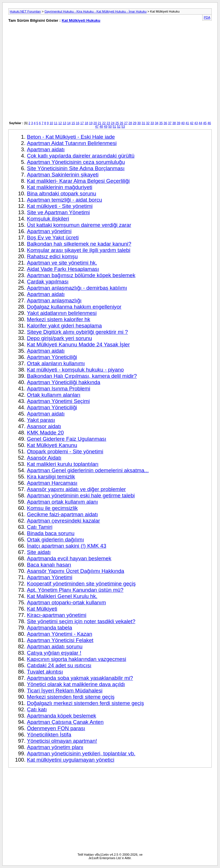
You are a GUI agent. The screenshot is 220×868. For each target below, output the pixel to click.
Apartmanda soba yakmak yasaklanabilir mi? (80, 678)
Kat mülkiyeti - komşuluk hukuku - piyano (75, 370)
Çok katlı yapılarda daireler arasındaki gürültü (81, 156)
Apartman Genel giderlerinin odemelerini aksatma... (88, 470)
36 (165, 123)
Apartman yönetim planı (55, 747)
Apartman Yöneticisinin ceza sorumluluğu (76, 162)
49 (106, 126)
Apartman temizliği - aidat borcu (64, 200)
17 (82, 123)
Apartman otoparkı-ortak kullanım (66, 602)
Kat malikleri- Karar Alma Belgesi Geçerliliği (78, 181)
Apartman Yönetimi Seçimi (58, 401)
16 (78, 123)
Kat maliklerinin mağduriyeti (60, 187)
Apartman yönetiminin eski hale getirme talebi (81, 495)
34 (156, 123)
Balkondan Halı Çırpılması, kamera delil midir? (82, 376)
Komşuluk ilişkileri (48, 219)
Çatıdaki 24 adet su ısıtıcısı (59, 665)
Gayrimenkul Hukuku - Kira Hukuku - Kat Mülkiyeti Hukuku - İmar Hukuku (95, 11)
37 (170, 123)
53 (123, 126)
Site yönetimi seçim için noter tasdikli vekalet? (81, 621)
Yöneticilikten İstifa (49, 735)
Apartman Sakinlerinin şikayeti (63, 175)
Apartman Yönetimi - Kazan (60, 634)
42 (192, 123)
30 (139, 123)
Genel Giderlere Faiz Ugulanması (67, 439)
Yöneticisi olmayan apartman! (62, 741)
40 (183, 123)
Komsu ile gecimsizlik (52, 508)
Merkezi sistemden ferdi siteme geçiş (71, 697)
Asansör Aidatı (44, 458)
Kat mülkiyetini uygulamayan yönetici (71, 760)
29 (135, 123)
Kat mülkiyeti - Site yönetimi (60, 206)
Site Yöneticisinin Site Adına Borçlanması (76, 168)
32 (148, 123)
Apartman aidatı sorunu (55, 646)
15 (73, 123)
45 (205, 123)
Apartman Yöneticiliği (52, 357)
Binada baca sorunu (51, 533)
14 (69, 123)
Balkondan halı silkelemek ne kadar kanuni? (79, 244)
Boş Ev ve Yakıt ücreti (53, 238)
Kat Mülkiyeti (42, 609)
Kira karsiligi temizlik (51, 477)
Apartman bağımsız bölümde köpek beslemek (81, 275)
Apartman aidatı (46, 149)
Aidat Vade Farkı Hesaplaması (63, 269)
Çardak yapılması (48, 282)
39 (178, 123)
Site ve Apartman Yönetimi (58, 212)
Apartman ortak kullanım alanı (62, 502)
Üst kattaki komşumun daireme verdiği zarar (79, 225)
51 (114, 126)
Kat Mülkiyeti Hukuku (81, 20)
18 (86, 123)
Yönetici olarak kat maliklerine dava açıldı (76, 684)
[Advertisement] (57, 75)
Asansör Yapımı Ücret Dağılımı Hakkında (75, 571)
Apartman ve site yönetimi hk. (62, 263)
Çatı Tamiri (40, 527)
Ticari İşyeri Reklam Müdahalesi (65, 691)
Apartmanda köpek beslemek (62, 716)
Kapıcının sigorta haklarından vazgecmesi (76, 659)
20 (95, 123)
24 (113, 123)
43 (196, 123)
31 (144, 123)
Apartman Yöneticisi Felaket (60, 640)
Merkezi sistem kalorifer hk (59, 319)
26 (121, 123)
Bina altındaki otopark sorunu (62, 193)
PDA (207, 17)
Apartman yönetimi (49, 231)
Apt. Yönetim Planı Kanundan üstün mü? (75, 590)
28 (130, 123)
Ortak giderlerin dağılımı (55, 540)
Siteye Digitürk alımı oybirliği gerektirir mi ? (77, 332)
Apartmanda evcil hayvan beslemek (69, 558)
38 (174, 123)
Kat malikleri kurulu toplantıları (63, 464)
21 (99, 123)
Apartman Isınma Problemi (59, 389)
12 (60, 123)
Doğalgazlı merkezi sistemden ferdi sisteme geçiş (86, 703)
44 (201, 123)
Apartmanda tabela (50, 628)
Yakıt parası (41, 420)
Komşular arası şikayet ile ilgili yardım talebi (79, 250)
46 (209, 123)
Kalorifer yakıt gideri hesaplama (64, 326)
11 (56, 123)
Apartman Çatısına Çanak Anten (65, 722)
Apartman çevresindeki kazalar (63, 521)
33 (152, 123)
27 (126, 123)
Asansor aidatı (44, 426)
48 (101, 126)
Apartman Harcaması (52, 483)
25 (117, 123)
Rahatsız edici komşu (52, 256)
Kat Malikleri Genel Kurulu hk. (62, 596)
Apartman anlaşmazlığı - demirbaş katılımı (77, 288)
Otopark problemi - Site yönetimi (65, 451)
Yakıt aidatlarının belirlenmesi (62, 313)
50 (110, 126)
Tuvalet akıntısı (45, 672)
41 (187, 123)
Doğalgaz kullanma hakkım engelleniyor (74, 307)
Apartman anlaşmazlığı (54, 300)
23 (108, 123)
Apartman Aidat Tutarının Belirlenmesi (72, 143)
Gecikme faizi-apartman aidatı (62, 514)
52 (119, 126)
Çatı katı (37, 709)
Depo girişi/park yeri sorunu (59, 338)
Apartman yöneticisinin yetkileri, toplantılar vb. (81, 753)
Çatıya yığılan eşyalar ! (54, 653)
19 (91, 123)
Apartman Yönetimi (50, 577)
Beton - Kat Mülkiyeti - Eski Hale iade (71, 137)
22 (104, 123)
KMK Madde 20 (45, 433)
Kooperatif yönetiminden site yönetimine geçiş (81, 584)
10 (51, 123)
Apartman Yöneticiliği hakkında (64, 382)
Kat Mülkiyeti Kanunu (52, 445)
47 (97, 126)
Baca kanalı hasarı (49, 565)
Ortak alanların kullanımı (56, 363)
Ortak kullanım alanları (54, 395)
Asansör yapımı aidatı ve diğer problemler (76, 489)
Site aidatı (39, 552)
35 (161, 123)
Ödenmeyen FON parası (56, 728)
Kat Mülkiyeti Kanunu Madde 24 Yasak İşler (78, 344)
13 (64, 123)
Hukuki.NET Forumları (25, 11)
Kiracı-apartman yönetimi (57, 615)
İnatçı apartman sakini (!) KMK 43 (67, 546)
